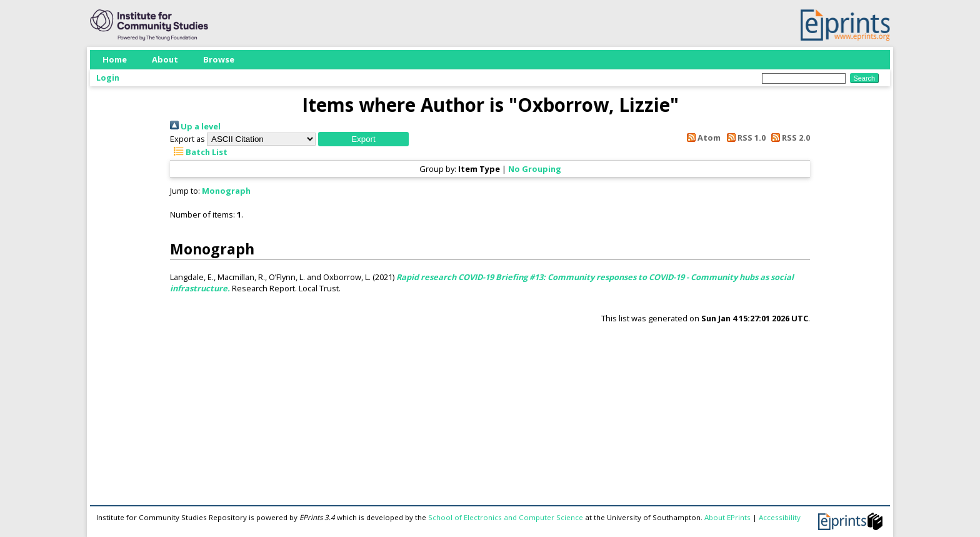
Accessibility (780, 517)
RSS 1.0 (744, 138)
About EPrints (727, 517)
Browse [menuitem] (219, 59)
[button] (363, 139)
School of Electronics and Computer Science (506, 517)
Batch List (199, 152)
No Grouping (535, 169)
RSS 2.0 (789, 138)
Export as (187, 139)
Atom (702, 138)
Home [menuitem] (115, 59)
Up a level (195, 126)
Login (108, 78)
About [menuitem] (165, 59)
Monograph (226, 191)
